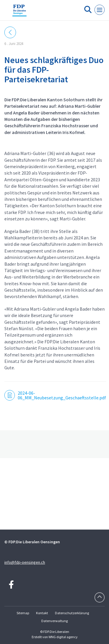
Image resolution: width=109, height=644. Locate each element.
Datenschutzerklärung (72, 613)
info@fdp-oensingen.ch (25, 562)
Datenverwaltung (54, 621)
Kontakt (42, 613)
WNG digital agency (63, 637)
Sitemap (23, 613)
